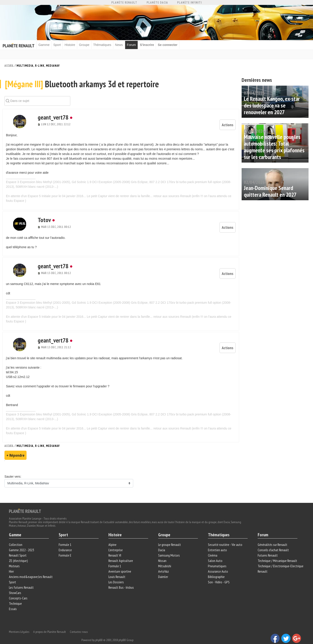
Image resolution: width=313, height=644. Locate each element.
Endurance (66, 543)
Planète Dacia (157, 3)
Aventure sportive (120, 564)
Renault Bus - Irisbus (122, 580)
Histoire (74, 45)
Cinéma (212, 548)
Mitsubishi (165, 559)
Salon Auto (215, 554)
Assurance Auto (218, 564)
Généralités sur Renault (272, 538)
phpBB (148, 630)
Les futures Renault (22, 580)
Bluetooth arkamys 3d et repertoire (82, 88)
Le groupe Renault (170, 538)
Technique (17, 597)
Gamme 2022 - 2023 (23, 543)
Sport (61, 45)
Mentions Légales (20, 622)
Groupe (88, 45)
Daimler (163, 570)
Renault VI (115, 548)
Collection (17, 538)
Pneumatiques (217, 559)
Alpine (113, 538)
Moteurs (15, 559)
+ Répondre (16, 447)
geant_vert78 (46, 121)
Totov (37, 220)
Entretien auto (217, 543)
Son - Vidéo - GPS (218, 575)
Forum (135, 45)
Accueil (9, 65)
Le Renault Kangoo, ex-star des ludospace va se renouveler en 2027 (272, 105)
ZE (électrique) (20, 554)
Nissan (162, 554)
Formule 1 (66, 538)
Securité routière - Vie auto (225, 538)
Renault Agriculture (121, 554)
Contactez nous (80, 622)
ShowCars (16, 586)
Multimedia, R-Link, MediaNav (38, 65)
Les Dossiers (117, 575)
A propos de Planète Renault (51, 622)
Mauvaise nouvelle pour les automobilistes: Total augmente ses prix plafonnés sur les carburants (274, 146)
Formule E (66, 548)
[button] (17, 126)
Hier (12, 564)
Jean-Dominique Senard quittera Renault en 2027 (270, 191)
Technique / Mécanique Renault (277, 554)
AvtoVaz (164, 564)
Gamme (48, 45)
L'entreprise (116, 543)
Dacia (162, 543)
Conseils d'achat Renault (273, 543)
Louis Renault (117, 570)
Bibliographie (216, 570)
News (123, 45)
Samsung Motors (169, 548)
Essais (14, 602)
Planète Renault (124, 3)
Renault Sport (19, 548)
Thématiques (106, 45)
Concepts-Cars (19, 591)
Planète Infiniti (189, 3)
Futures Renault (267, 548)
